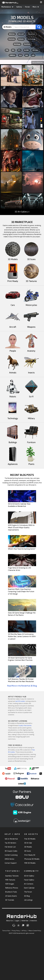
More (36, 7)
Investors (34, 921)
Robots (13, 396)
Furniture (27, 44)
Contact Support (11, 863)
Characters (31, 34)
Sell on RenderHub (11, 839)
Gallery (19, 7)
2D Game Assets (11, 896)
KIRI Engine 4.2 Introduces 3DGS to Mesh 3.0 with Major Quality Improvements (21, 528)
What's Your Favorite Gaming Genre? (22, 549)
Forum (27, 7)
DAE (27, 55)
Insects (31, 372)
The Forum (28, 892)
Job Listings (28, 900)
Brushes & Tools (11, 892)
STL (19, 50)
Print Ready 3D (30, 855)
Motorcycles (31, 304)
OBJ (13, 50)
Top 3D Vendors (10, 843)
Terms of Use (6, 931)
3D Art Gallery (29, 876)
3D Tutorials (10, 900)
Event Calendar (29, 888)
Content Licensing (11, 855)
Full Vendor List (10, 847)
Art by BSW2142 (38, 63)
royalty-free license (25, 726)
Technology (31, 39)
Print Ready (13, 280)
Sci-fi (31, 396)
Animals (21, 39)
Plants (31, 463)
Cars (13, 304)
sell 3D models (20, 701)
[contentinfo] (8, 27)
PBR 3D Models (30, 863)
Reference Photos (12, 888)
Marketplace (7, 7)
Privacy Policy (16, 931)
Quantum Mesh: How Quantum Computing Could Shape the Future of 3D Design (21, 591)
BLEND (26, 50)
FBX (7, 50)
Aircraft (21, 34)
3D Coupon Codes (11, 851)
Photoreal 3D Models (32, 859)
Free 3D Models (30, 839)
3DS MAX (35, 50)
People (13, 350)
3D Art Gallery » (22, 212)
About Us (10, 921)
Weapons (31, 326)
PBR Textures (10, 880)
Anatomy (12, 39)
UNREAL (12, 55)
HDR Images (10, 884)
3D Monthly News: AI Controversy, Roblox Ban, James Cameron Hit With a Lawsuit (22, 636)
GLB (20, 55)
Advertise (25, 921)
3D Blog (27, 896)
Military (31, 417)
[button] (41, 2)
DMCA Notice (9, 859)
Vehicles (12, 34)
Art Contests (29, 884)
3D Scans (31, 258)
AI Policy (24, 931)
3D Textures (31, 280)
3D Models (13, 258)
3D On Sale (28, 843)
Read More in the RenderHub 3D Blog (22, 686)
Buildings (17, 44)
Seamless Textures (12, 876)
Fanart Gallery (29, 880)
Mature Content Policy (35, 931)
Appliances (13, 463)
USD (33, 55)
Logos (17, 921)
